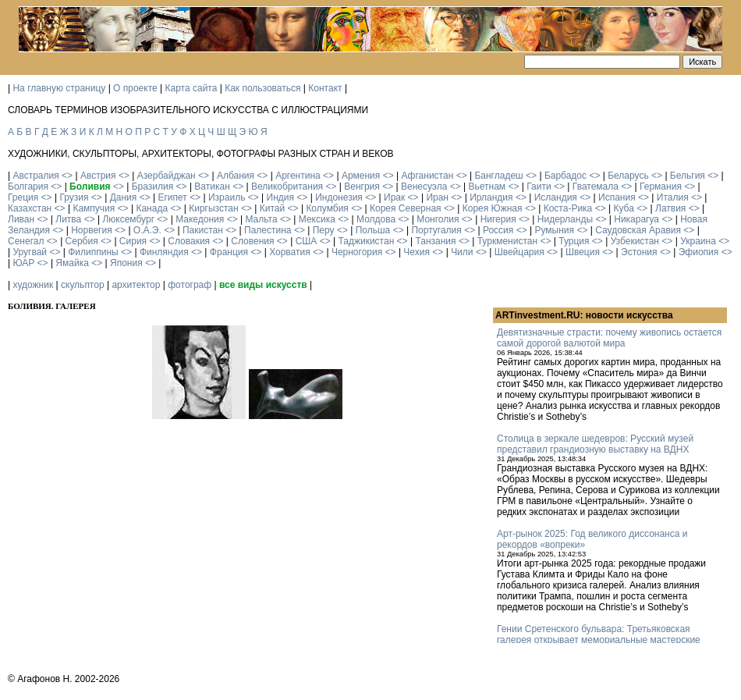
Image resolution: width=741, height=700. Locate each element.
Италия (673, 197)
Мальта (261, 219)
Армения (361, 176)
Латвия (670, 208)
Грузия (74, 197)
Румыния (554, 230)
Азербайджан (167, 176)
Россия (498, 230)
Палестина (268, 230)
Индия (280, 197)
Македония (200, 219)
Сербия (82, 241)
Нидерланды (565, 219)
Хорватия (290, 252)
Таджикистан (366, 241)
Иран (437, 197)
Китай (272, 208)
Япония (126, 263)
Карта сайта (191, 88)
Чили (462, 252)
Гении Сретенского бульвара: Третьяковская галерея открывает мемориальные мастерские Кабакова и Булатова (599, 640)
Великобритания (287, 187)
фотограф (190, 285)
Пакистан (203, 230)
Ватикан (212, 187)
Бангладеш (498, 176)
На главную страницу (59, 88)
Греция (23, 197)
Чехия (417, 252)
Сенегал (26, 241)
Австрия (98, 176)
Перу (324, 230)
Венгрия (362, 187)
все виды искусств (263, 285)
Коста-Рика (568, 208)
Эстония (639, 252)
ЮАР (23, 263)
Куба (623, 208)
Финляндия (164, 252)
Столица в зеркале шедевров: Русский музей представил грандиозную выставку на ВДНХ (595, 444)
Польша (373, 230)
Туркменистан (507, 241)
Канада (152, 208)
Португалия (436, 230)
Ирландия (491, 197)
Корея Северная (406, 208)
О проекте (135, 88)
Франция (229, 252)
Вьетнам (487, 187)
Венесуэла (424, 187)
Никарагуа (636, 219)
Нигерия (498, 219)
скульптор (83, 285)
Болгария (28, 187)
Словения (252, 241)
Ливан (21, 219)
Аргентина (298, 176)
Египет (172, 197)
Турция (574, 241)
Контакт (325, 88)
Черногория (357, 252)
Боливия (90, 187)
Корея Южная (493, 208)
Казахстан (30, 208)
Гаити (539, 187)
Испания (617, 197)
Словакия (189, 241)
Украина (698, 241)
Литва (68, 219)
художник (33, 285)
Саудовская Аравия (638, 230)
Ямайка (72, 263)
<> (67, 176)
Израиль (227, 197)
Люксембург (128, 219)
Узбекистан (635, 241)
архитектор (136, 285)
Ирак (394, 197)
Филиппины (93, 252)
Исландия (556, 197)
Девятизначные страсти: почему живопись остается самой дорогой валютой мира (609, 338)
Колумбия (327, 208)
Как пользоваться (262, 88)
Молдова (376, 219)
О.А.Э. (147, 230)
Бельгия (688, 176)
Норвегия (92, 230)
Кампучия (94, 208)
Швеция (583, 252)
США (307, 241)
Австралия (35, 176)
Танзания (435, 241)
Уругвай (30, 252)
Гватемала (596, 187)
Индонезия (339, 197)
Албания (236, 176)
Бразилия (153, 187)
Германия (661, 187)
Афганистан (427, 176)
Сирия (133, 241)
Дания (124, 197)
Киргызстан (213, 208)
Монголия (438, 219)
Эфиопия (699, 252)
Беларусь (628, 176)
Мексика (317, 219)
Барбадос (565, 176)
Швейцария (519, 252)
